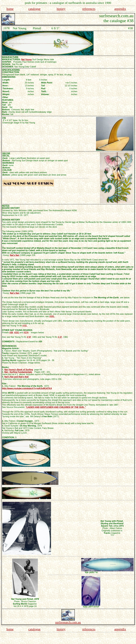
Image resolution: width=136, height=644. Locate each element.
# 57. (25, 326)
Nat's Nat (15, 255)
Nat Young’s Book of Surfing (19, 370)
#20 (11, 333)
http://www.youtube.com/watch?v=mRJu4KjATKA (27, 388)
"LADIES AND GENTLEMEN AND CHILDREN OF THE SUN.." (56, 407)
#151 (17, 333)
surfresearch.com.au (68, 622)
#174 (26, 333)
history (61, 9)
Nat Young (26, 60)
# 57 (29, 337)
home (10, 9)
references (89, 9)
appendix (120, 9)
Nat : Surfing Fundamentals (18, 372)
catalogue (34, 9)
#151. (52, 316)
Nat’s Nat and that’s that (16, 377)
